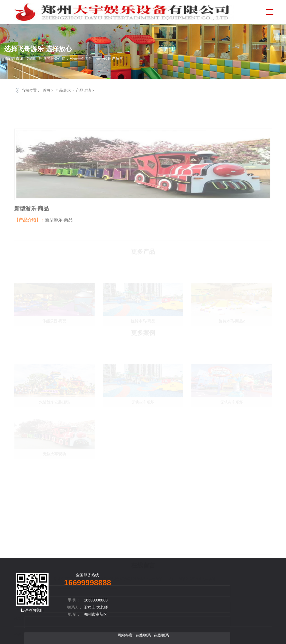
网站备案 (125, 635)
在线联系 (143, 635)
